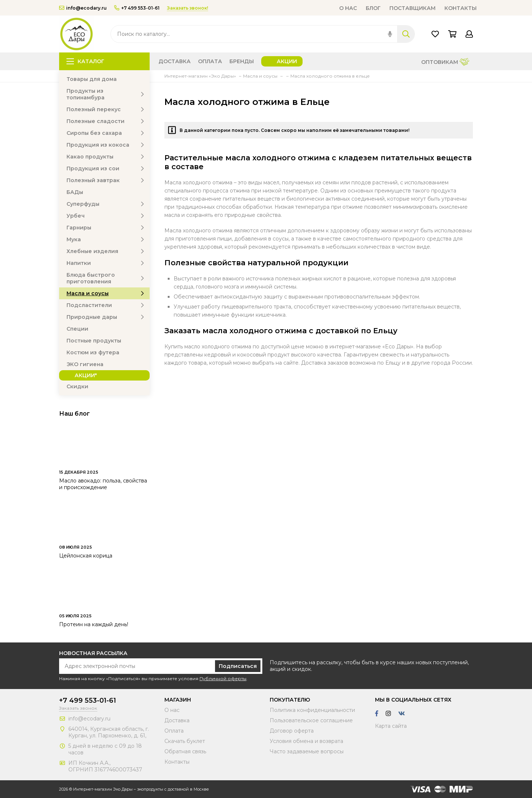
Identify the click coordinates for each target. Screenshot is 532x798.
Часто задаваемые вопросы (307, 751)
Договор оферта (292, 731)
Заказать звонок (78, 708)
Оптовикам (445, 63)
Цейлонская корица (86, 556)
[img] (390, 34)
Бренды (242, 61)
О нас (348, 8)
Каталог (85, 61)
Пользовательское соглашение (311, 720)
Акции (287, 61)
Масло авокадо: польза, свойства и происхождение (103, 484)
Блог (373, 8)
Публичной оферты (223, 678)
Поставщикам (412, 8)
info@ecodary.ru (83, 8)
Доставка (175, 61)
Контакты (461, 8)
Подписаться (238, 666)
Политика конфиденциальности (312, 710)
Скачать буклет (185, 741)
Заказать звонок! (187, 8)
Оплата (210, 61)
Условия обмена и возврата (306, 741)
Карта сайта (391, 726)
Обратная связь (185, 751)
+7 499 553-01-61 (137, 8)
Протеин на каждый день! (94, 624)
